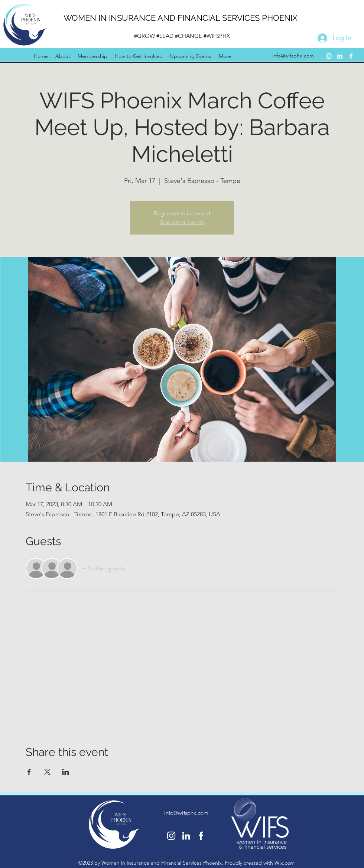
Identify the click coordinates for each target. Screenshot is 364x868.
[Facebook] (351, 56)
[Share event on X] (47, 772)
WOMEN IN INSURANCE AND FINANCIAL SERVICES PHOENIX (181, 18)
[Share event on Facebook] (29, 772)
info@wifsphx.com (293, 56)
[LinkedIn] (340, 56)
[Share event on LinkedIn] (66, 772)
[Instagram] (329, 56)
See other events (182, 222)
